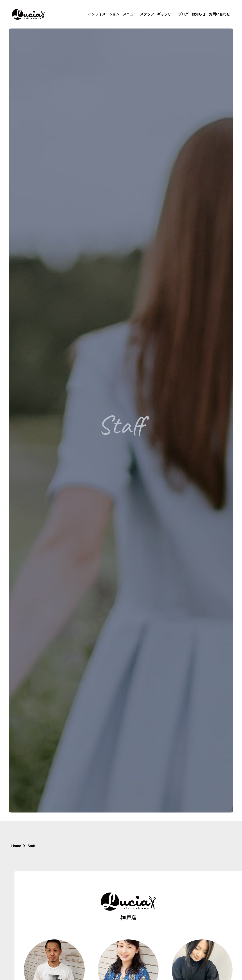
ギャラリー (166, 14)
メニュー (130, 14)
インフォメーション (104, 14)
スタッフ (147, 14)
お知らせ (199, 14)
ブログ (183, 14)
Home (16, 846)
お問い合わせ (219, 14)
